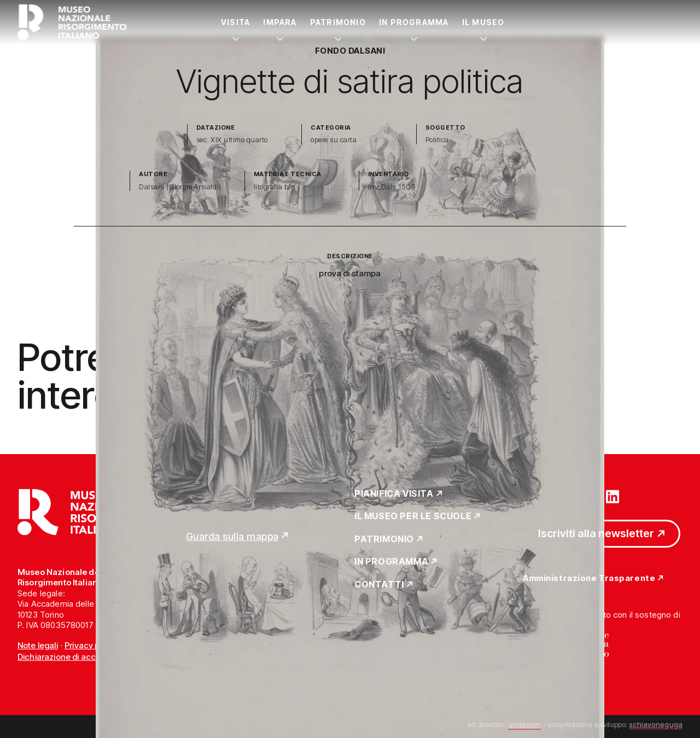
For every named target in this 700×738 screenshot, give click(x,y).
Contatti (379, 585)
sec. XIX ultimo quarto (232, 140)
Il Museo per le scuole (413, 516)
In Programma (414, 22)
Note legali (38, 645)
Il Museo (483, 22)
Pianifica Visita (394, 494)
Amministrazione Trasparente (589, 579)
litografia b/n (275, 187)
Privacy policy (91, 645)
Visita (235, 22)
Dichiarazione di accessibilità (74, 657)
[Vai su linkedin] (612, 496)
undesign (524, 724)
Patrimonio (338, 22)
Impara (280, 22)
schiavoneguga (656, 724)
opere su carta (334, 140)
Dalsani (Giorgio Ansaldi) (180, 187)
